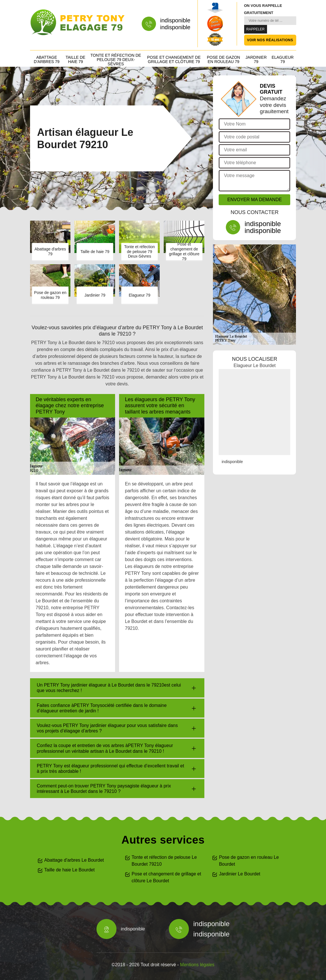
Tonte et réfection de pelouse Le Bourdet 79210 (164, 861)
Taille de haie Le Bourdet (70, 870)
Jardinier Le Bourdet (240, 874)
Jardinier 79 (256, 59)
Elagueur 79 (283, 59)
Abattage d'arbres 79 (47, 59)
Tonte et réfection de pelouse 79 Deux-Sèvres (116, 60)
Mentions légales (197, 965)
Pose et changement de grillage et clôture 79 (174, 59)
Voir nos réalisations (270, 40)
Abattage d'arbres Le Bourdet (74, 860)
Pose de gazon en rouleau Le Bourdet (249, 861)
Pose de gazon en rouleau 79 (224, 59)
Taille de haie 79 (75, 59)
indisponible (175, 20)
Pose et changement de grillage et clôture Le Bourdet (166, 877)
